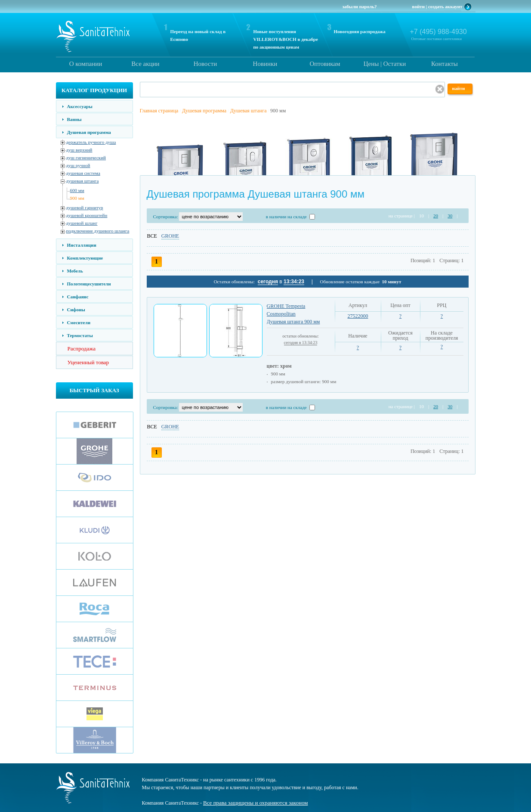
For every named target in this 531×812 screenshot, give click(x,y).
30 (450, 216)
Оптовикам (325, 64)
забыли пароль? (359, 6)
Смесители (79, 322)
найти (459, 88)
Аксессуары (80, 106)
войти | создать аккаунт (437, 6)
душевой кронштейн (87, 215)
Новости (205, 64)
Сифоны (76, 310)
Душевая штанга (249, 111)
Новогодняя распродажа (360, 31)
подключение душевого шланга (98, 231)
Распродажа (82, 349)
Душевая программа (89, 132)
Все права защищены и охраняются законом (255, 803)
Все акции (145, 64)
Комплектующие (85, 258)
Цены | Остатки (385, 64)
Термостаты (80, 335)
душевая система (83, 173)
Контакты (445, 64)
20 (436, 216)
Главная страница (159, 111)
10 (421, 216)
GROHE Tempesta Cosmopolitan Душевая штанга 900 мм (293, 314)
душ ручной (78, 165)
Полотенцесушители (89, 284)
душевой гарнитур (85, 208)
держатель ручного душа (91, 142)
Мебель (75, 271)
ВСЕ (152, 236)
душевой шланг (82, 223)
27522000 (358, 316)
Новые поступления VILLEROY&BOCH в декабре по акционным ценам (286, 39)
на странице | (402, 216)
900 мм (77, 198)
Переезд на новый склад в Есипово (198, 35)
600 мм (77, 190)
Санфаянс (78, 297)
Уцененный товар (88, 362)
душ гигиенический (86, 158)
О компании (86, 64)
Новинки (265, 64)
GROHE (170, 236)
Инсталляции (82, 245)
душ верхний (79, 150)
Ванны (74, 119)
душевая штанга (83, 181)
